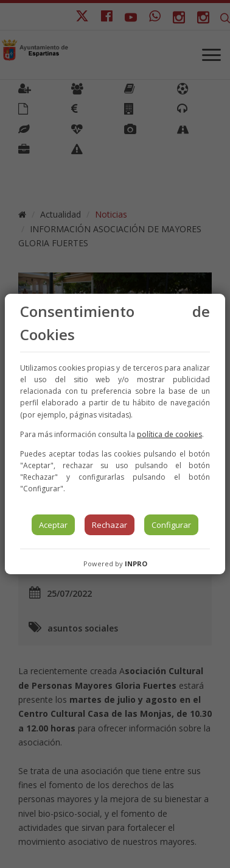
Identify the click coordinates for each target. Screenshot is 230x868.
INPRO (136, 564)
